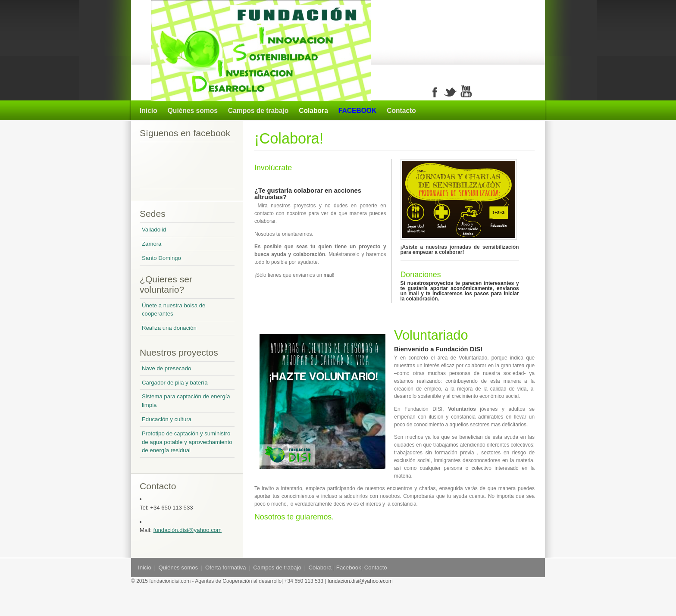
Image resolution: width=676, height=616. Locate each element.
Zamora (152, 244)
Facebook (349, 568)
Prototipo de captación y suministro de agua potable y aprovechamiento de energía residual (187, 442)
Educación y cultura (167, 419)
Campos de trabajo (258, 111)
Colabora (313, 111)
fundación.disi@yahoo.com (188, 530)
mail (328, 275)
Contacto (401, 111)
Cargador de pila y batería (175, 383)
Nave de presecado (166, 368)
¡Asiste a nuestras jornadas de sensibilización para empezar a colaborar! (460, 250)
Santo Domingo (161, 258)
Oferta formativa (226, 568)
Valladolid (154, 230)
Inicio (149, 111)
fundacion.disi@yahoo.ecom (359, 581)
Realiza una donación (169, 328)
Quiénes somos (193, 111)
